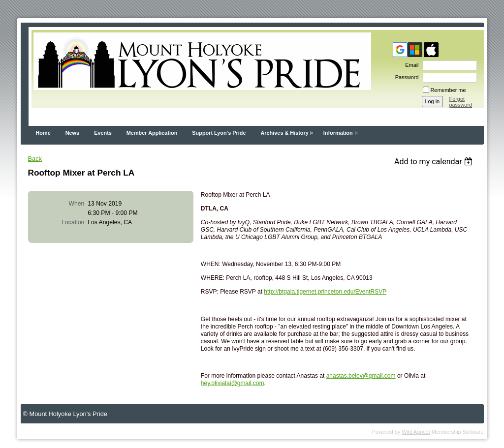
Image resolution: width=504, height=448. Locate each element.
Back (35, 159)
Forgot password (461, 102)
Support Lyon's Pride (219, 133)
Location (73, 222)
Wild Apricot (416, 432)
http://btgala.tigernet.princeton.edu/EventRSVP (325, 292)
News (72, 133)
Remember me (448, 90)
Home (43, 133)
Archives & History (284, 133)
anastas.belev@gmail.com (361, 376)
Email (410, 65)
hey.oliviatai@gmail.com (233, 383)
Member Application (152, 133)
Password (405, 77)
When (77, 204)
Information (338, 133)
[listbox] (435, 162)
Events (103, 133)
